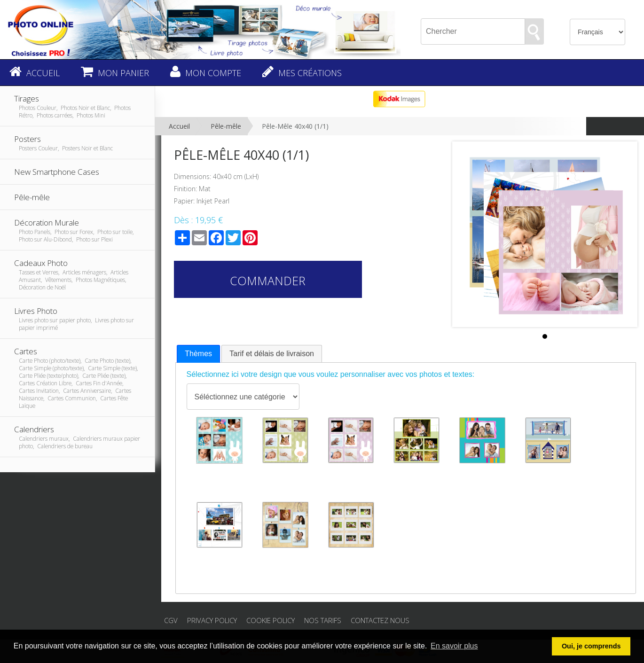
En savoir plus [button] (454, 646)
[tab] (198, 354)
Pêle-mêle (226, 126)
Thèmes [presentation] (198, 354)
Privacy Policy (212, 620)
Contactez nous (380, 620)
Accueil (179, 126)
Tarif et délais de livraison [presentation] (272, 354)
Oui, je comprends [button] (591, 646)
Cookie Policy (271, 620)
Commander (268, 281)
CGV (171, 620)
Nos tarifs (323, 620)
